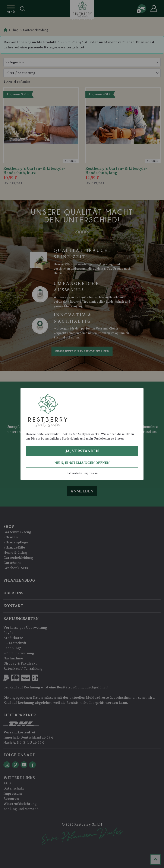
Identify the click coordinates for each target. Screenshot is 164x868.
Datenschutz (74, 473)
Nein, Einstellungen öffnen (82, 463)
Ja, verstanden (82, 451)
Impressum (91, 473)
